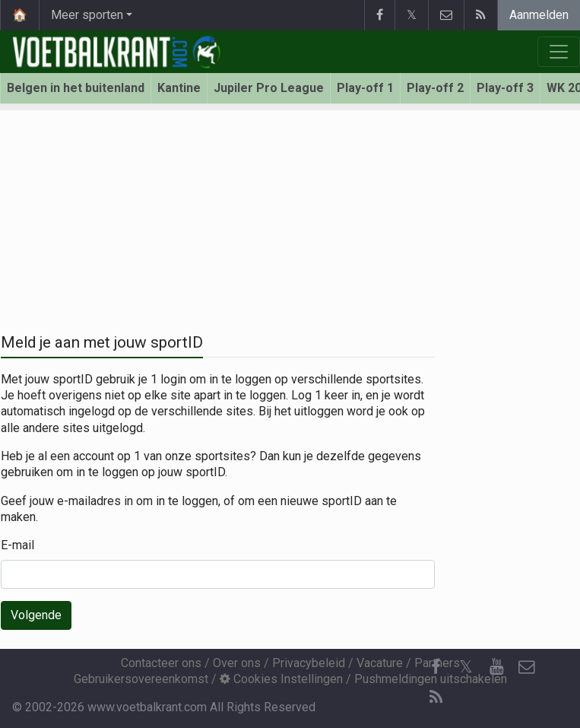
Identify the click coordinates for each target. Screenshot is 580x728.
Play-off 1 (365, 88)
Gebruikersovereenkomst (141, 679)
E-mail (17, 545)
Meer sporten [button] (87, 15)
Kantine (179, 88)
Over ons (237, 663)
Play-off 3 (505, 88)
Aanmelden (539, 15)
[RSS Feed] (436, 698)
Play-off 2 (435, 88)
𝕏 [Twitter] (466, 667)
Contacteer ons (161, 663)
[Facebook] (436, 667)
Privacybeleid (309, 663)
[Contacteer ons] (527, 667)
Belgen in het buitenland (76, 88)
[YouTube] (496, 667)
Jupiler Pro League (269, 88)
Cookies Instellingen (281, 679)
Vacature (380, 663)
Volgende (36, 615)
